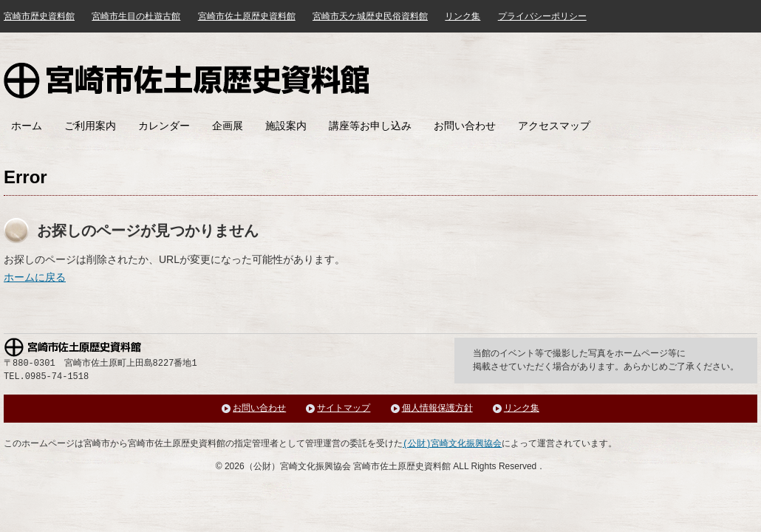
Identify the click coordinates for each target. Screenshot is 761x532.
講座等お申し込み (370, 126)
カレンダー (164, 126)
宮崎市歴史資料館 (39, 16)
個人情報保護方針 (437, 408)
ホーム (27, 126)
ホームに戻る (35, 277)
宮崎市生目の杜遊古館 (136, 16)
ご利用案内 (90, 126)
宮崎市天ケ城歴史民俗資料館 (370, 16)
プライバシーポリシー (542, 16)
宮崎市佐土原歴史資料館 (187, 81)
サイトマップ (344, 408)
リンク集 (463, 16)
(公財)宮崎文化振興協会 (452, 444)
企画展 (228, 126)
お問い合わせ (465, 126)
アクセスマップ (554, 126)
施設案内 (286, 126)
